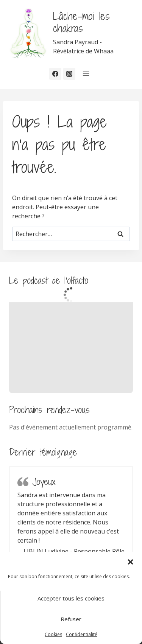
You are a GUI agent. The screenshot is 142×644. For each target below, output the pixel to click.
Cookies (53, 634)
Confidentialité (82, 634)
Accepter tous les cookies (71, 598)
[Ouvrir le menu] (86, 74)
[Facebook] (55, 74)
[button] (130, 562)
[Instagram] (69, 74)
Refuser (71, 619)
